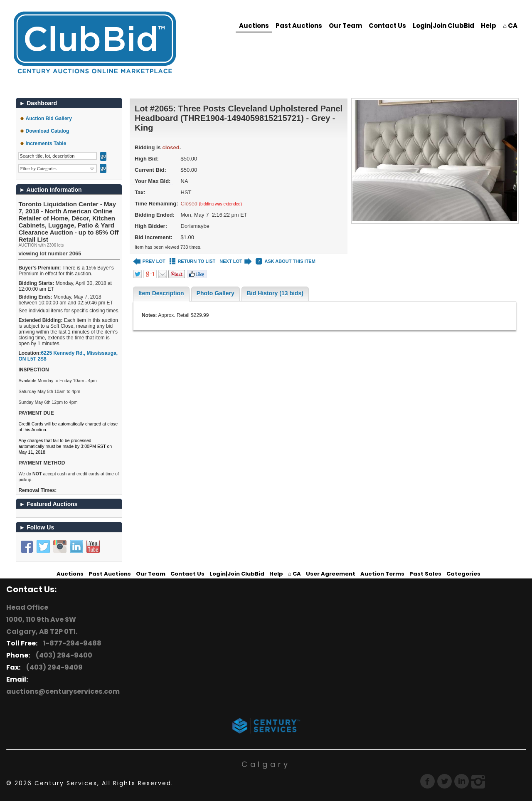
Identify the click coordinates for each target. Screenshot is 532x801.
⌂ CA (510, 26)
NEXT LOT (235, 261)
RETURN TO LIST (193, 261)
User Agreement (331, 574)
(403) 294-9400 (63, 655)
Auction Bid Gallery (49, 119)
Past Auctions (299, 26)
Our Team (345, 26)
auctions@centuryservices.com (63, 691)
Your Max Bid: (153, 181)
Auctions (254, 26)
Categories (463, 574)
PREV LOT (149, 261)
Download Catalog (48, 131)
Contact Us (387, 26)
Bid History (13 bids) (275, 293)
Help (489, 26)
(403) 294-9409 (53, 667)
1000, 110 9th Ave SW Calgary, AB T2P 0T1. (42, 625)
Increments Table (46, 143)
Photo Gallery (216, 293)
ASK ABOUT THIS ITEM (285, 261)
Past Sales (425, 574)
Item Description (161, 293)
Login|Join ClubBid (443, 26)
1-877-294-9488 (71, 643)
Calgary (266, 764)
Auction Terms (382, 574)
